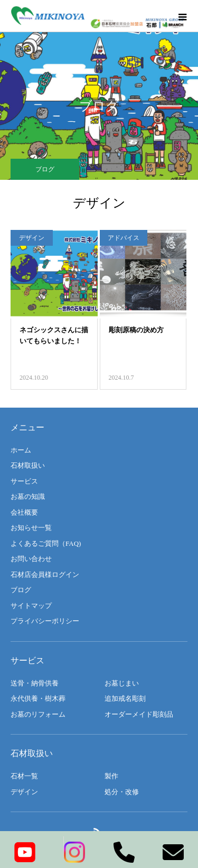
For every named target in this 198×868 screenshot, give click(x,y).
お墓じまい (122, 683)
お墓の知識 (28, 496)
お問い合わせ (31, 559)
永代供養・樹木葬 (38, 698)
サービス (24, 481)
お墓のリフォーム (38, 714)
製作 (111, 776)
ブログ (21, 590)
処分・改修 (122, 792)
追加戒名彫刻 (125, 698)
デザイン (32, 238)
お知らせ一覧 (31, 528)
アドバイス (124, 238)
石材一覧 (24, 776)
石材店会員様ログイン (45, 575)
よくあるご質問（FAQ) (46, 543)
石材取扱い (28, 465)
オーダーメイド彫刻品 (139, 714)
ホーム (21, 450)
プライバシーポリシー (45, 621)
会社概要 (24, 512)
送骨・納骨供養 (35, 683)
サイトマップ (31, 606)
